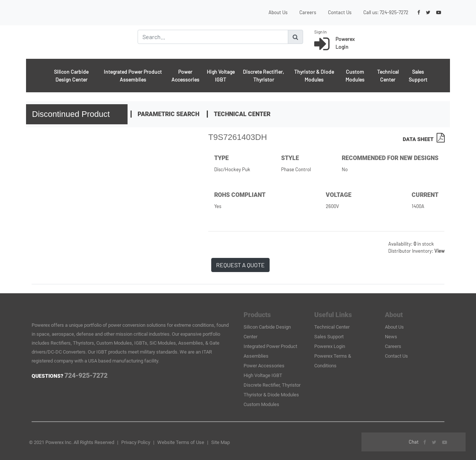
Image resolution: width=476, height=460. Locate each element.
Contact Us (340, 12)
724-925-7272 (394, 12)
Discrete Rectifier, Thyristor (263, 76)
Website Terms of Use (181, 442)
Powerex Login (330, 346)
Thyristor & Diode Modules (314, 76)
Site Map (221, 442)
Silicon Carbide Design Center (71, 76)
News (391, 337)
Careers (308, 12)
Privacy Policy (136, 442)
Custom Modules (355, 76)
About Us (278, 12)
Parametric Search (168, 114)
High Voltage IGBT (221, 76)
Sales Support (418, 76)
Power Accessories (185, 76)
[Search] (213, 37)
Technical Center (388, 76)
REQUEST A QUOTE (240, 265)
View (439, 251)
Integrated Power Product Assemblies (133, 76)
